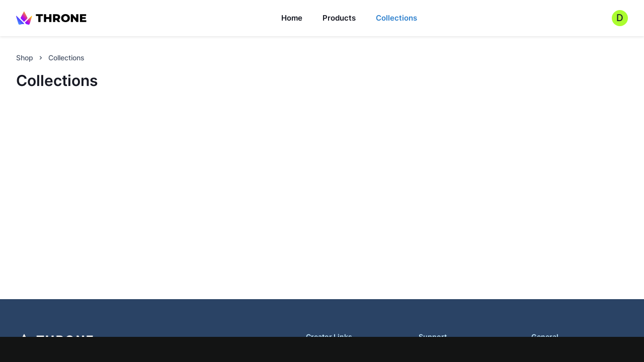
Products (339, 18)
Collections (396, 18)
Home (292, 18)
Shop (25, 58)
